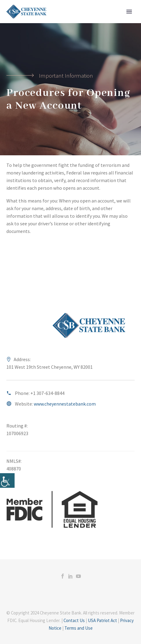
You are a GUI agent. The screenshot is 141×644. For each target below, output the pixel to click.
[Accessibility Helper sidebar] (7, 480)
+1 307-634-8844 (47, 393)
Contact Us (74, 620)
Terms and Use (79, 628)
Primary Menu (129, 12)
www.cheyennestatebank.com (65, 404)
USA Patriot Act (102, 620)
